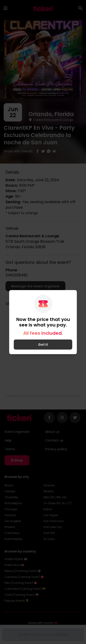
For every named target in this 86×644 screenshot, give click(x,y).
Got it (43, 345)
